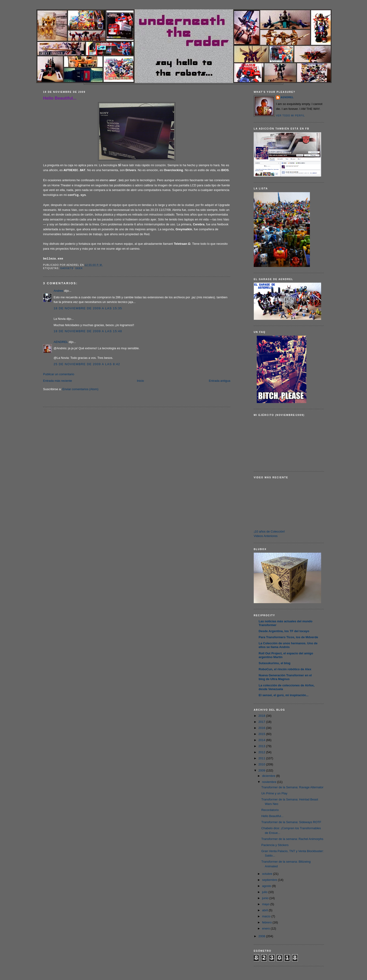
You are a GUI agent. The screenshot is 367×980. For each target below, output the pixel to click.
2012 (262, 752)
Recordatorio (270, 810)
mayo (266, 904)
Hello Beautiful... (60, 98)
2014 (262, 740)
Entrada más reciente (58, 381)
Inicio (140, 381)
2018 (262, 716)
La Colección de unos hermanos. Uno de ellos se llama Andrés (288, 645)
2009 (262, 770)
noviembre (270, 782)
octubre (268, 874)
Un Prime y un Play (274, 793)
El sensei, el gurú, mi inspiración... (284, 695)
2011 (262, 758)
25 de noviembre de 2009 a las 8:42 (87, 364)
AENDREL (61, 342)
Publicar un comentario (59, 374)
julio (265, 892)
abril (265, 910)
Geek (79, 268)
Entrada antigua (220, 381)
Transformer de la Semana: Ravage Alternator (292, 787)
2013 (262, 746)
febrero (267, 922)
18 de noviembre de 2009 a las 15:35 (88, 308)
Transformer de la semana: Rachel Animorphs (292, 839)
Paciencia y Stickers (275, 845)
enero (266, 928)
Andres (58, 291)
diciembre (269, 776)
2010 (262, 764)
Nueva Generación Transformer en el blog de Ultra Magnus (285, 677)
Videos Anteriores (266, 536)
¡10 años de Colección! (269, 531)
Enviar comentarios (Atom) (80, 389)
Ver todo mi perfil (290, 116)
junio (266, 898)
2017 (262, 722)
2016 (262, 728)
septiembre (270, 880)
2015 (262, 734)
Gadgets (67, 268)
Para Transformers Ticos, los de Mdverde (288, 637)
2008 (262, 936)
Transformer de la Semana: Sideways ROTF (291, 822)
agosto (267, 886)
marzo (267, 916)
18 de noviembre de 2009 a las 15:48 (88, 331)
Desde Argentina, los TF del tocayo (284, 631)
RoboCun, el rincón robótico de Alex (285, 669)
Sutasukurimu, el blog (275, 663)
